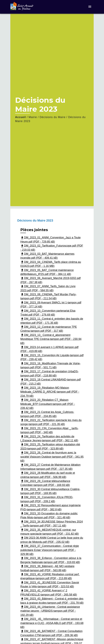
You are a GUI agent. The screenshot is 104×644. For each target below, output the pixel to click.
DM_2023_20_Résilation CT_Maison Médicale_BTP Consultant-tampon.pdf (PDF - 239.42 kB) (48, 404)
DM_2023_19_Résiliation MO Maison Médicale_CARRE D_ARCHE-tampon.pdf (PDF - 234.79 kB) (50, 392)
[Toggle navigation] (90, 7)
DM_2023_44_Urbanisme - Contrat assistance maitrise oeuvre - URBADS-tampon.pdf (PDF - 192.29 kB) (50, 611)
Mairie (33, 117)
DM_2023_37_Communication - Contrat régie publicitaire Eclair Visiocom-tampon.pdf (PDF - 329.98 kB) (50, 550)
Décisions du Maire (53, 117)
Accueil (21, 117)
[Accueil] (22, 7)
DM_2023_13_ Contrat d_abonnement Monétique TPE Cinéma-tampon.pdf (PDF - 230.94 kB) (51, 339)
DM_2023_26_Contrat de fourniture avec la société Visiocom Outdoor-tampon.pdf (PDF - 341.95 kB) (52, 457)
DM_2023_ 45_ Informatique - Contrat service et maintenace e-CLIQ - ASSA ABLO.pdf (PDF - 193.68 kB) (52, 623)
